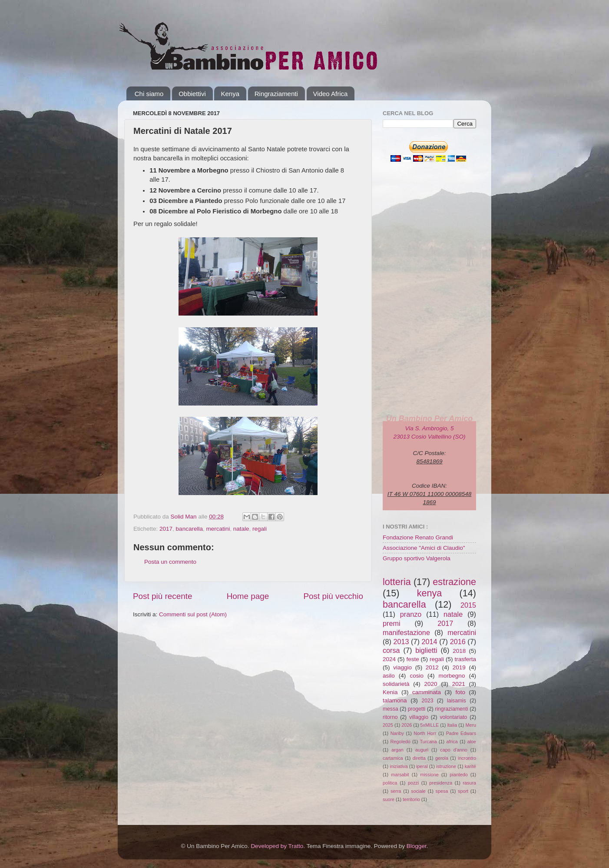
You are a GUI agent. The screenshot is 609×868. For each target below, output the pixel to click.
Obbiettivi (192, 94)
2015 (468, 605)
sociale (418, 791)
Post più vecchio (333, 596)
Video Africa (331, 94)
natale (241, 529)
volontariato (454, 717)
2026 (407, 725)
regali (260, 529)
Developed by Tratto (277, 846)
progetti (417, 709)
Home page (248, 596)
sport (463, 791)
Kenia (390, 692)
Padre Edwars (461, 733)
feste (412, 659)
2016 (458, 642)
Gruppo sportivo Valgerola (417, 558)
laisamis (457, 701)
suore (389, 799)
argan (397, 750)
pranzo (411, 614)
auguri (422, 750)
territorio (411, 799)
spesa (442, 791)
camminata (427, 692)
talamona (395, 700)
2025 (388, 725)
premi (391, 623)
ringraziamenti (451, 709)
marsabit (400, 775)
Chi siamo (149, 94)
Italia (452, 725)
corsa (391, 650)
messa (391, 709)
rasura (469, 783)
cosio (417, 676)
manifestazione (406, 632)
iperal (422, 766)
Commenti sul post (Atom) (193, 614)
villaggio (419, 717)
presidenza (441, 783)
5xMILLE (430, 725)
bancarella (189, 529)
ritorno (390, 717)
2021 (459, 684)
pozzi (413, 783)
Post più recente (163, 596)
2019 (459, 667)
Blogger (417, 846)
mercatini (218, 529)
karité (470, 766)
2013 (401, 642)
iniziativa (399, 766)
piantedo (458, 775)
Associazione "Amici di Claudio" (424, 548)
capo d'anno (454, 750)
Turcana (428, 742)
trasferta (465, 659)
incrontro (467, 758)
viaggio (402, 667)
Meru (471, 725)
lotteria (397, 582)
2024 (389, 659)
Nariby (397, 733)
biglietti (426, 650)
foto (460, 692)
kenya (430, 593)
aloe (472, 742)
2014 (430, 642)
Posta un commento (170, 562)
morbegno (452, 676)
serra (396, 791)
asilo (389, 676)
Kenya (230, 94)
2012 (432, 667)
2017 (166, 529)
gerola (442, 758)
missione (429, 775)
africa (452, 742)
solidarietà (396, 684)
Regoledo (400, 742)
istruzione (446, 766)
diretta (419, 758)
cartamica (393, 758)
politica (390, 783)
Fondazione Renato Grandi (418, 537)
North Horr (425, 733)
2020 (431, 684)
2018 (459, 651)
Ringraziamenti (276, 94)
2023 (427, 701)
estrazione (454, 582)
